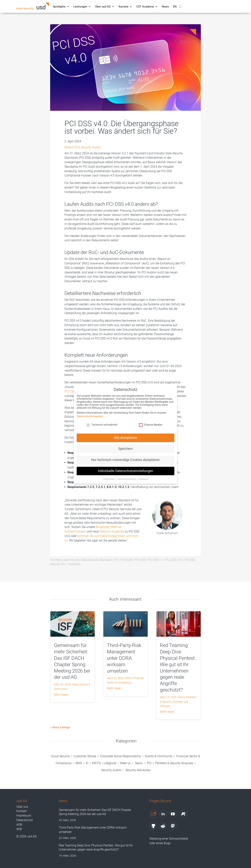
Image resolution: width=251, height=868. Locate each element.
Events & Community (159, 756)
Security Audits (91, 147)
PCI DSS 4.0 (155, 560)
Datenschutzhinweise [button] (127, 476)
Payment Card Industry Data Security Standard (81, 560)
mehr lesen (61, 695)
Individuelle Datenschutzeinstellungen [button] (125, 468)
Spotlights (59, 7)
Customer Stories (85, 756)
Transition (74, 564)
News (165, 7)
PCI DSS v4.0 (174, 560)
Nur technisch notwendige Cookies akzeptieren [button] (125, 457)
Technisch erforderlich (102, 422)
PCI (76, 147)
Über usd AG (103, 7)
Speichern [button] (125, 446)
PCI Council (72, 391)
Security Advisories (138, 770)
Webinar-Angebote (112, 531)
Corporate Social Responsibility (121, 756)
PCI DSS (140, 560)
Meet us (125, 763)
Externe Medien (151, 422)
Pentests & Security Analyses (174, 763)
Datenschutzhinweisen (90, 413)
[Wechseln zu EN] (175, 8)
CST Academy (145, 7)
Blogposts (102, 527)
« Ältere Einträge (60, 727)
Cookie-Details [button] (109, 476)
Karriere (123, 7)
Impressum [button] (143, 476)
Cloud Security (61, 756)
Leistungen (80, 7)
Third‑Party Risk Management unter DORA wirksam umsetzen (124, 658)
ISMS (79, 763)
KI (87, 763)
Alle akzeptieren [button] (125, 435)
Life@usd (110, 763)
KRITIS (96, 763)
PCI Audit (127, 560)
